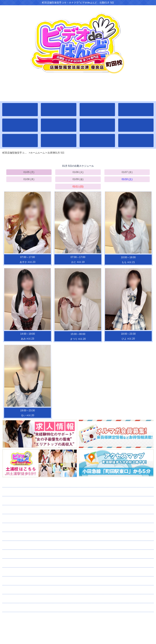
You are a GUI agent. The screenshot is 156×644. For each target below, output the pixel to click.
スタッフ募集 (26, 599)
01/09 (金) (78, 179)
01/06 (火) (78, 172)
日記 (13, 545)
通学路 (16, 527)
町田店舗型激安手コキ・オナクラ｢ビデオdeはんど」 (78, 624)
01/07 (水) (127, 172)
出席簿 (18, 501)
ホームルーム (22, 483)
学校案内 (16, 510)
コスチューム (21, 554)
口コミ (16, 581)
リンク (12, 608)
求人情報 (17, 590)
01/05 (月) (29, 172)
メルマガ (25, 563)
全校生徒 (19, 492)
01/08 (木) (29, 179)
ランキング (19, 536)
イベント (15, 519)
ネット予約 (24, 572)
